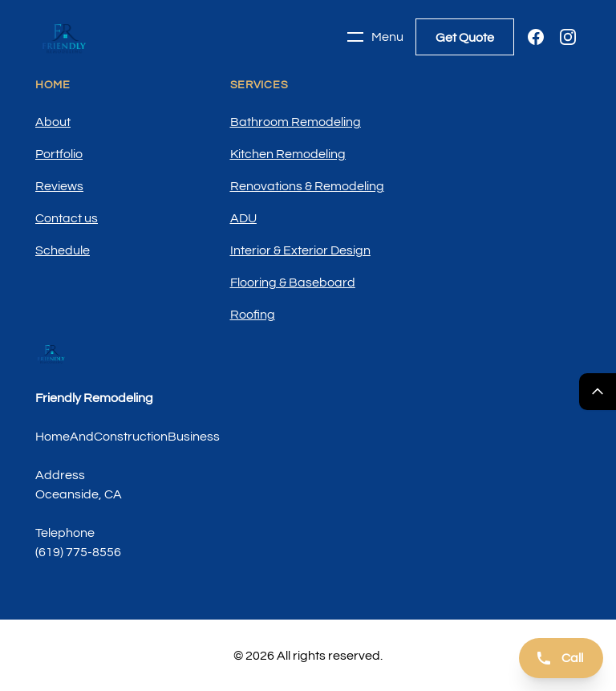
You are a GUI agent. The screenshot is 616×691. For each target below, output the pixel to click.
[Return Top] (598, 392)
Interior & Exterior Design (300, 250)
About (53, 122)
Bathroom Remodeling (296, 122)
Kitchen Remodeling (288, 154)
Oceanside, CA (79, 494)
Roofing (253, 315)
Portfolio (59, 154)
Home (53, 85)
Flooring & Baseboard (293, 282)
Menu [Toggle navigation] (375, 37)
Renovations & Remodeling (307, 186)
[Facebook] (536, 37)
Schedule (63, 250)
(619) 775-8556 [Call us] (78, 552)
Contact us (67, 218)
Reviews (59, 186)
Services (259, 85)
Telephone (65, 533)
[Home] (64, 37)
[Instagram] (568, 37)
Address (60, 475)
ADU (243, 218)
